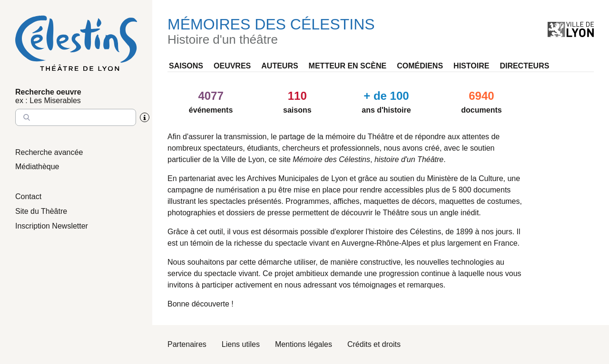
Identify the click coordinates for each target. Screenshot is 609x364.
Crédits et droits (374, 344)
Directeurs (524, 66)
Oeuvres (232, 66)
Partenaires (187, 344)
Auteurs (280, 66)
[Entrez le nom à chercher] (76, 117)
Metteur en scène (348, 66)
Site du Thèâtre (41, 211)
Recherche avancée (49, 152)
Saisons (186, 66)
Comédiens (420, 66)
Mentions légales (304, 344)
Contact (28, 196)
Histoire (471, 66)
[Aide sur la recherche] (145, 117)
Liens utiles (241, 344)
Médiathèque (37, 167)
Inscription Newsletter (52, 226)
